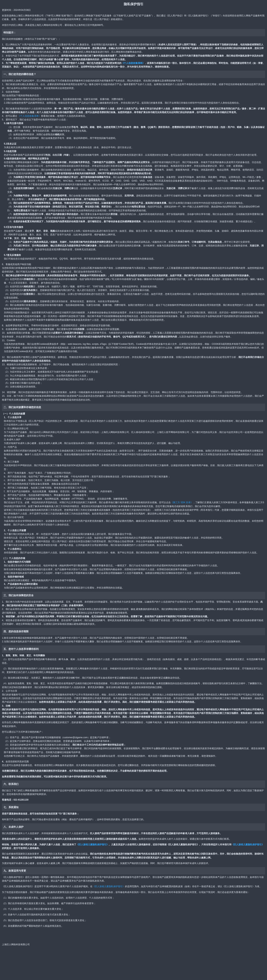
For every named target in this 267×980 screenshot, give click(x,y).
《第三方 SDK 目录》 (182, 502)
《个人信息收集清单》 (133, 63)
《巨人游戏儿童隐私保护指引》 (92, 845)
